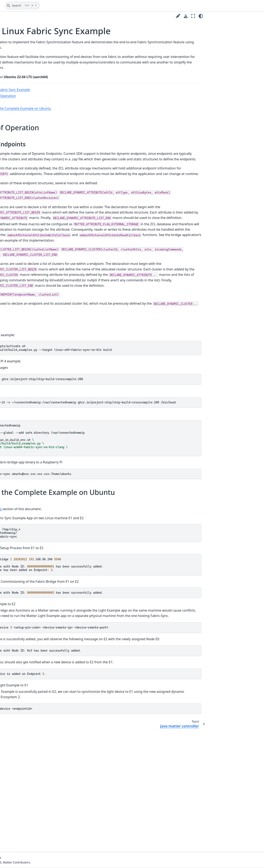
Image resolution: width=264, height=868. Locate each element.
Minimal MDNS (19, 378)
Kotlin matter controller (25, 315)
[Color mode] (201, 16)
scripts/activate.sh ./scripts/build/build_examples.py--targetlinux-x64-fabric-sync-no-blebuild (135, 439)
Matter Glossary (16, 64)
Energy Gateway (20, 251)
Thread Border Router (24, 460)
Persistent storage (21, 409)
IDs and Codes (15, 115)
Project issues (15, 563)
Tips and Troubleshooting (23, 537)
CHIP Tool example (22, 218)
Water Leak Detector (23, 511)
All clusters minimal (22, 179)
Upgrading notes (17, 557)
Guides (10, 133)
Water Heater (18, 504)
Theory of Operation (88, 111)
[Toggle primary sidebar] (60, 16)
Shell (12, 442)
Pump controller (20, 423)
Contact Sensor (19, 231)
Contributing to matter (21, 89)
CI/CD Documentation (21, 102)
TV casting (16, 491)
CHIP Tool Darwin (21, 238)
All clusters (16, 172)
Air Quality (16, 166)
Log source (16, 365)
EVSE (12, 257)
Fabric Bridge (18, 270)
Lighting (14, 334)
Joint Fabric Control (22, 308)
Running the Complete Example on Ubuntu (106, 124)
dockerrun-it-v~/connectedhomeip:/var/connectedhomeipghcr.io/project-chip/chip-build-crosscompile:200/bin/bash (135, 494)
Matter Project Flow (19, 71)
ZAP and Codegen (18, 550)
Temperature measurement (18, 469)
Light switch (17, 328)
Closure (14, 225)
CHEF (12, 212)
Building (79, 117)
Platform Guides (17, 139)
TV (10, 485)
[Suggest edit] (178, 16)
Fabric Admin (18, 264)
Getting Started (16, 95)
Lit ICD (13, 352)
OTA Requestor (19, 403)
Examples (12, 153)
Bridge (13, 192)
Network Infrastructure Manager (25, 387)
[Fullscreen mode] (193, 16)
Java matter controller (24, 295)
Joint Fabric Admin (21, 301)
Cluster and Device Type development (22, 124)
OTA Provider (18, 396)
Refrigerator (17, 429)
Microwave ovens (21, 372)
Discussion (13, 524)
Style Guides (14, 146)
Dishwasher (17, 244)
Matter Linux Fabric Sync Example (30, 286)
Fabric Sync (17, 277)
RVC (11, 436)
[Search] (22, 6)
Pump (13, 416)
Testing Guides (16, 531)
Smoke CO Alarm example (20, 451)
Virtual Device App (21, 498)
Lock (12, 359)
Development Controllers (23, 108)
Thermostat (17, 478)
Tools (9, 544)
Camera (14, 198)
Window (14, 517)
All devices (16, 185)
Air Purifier (16, 159)
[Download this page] (186, 16)
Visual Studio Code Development (18, 80)
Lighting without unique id (25, 343)
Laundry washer (20, 321)
